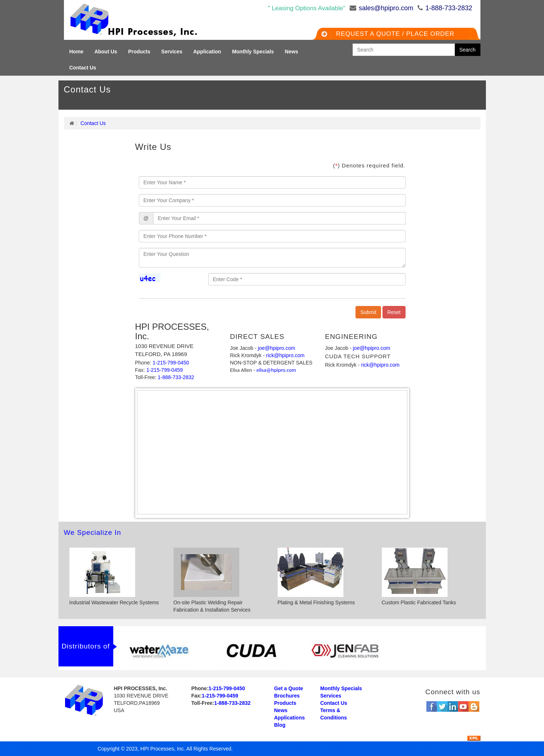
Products (139, 52)
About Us (106, 52)
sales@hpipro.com (386, 8)
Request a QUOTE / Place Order (393, 34)
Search (467, 50)
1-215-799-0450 (171, 363)
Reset (394, 312)
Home (77, 52)
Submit (368, 312)
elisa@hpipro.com (276, 370)
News (292, 52)
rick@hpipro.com (285, 355)
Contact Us (83, 68)
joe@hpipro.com (277, 348)
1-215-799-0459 (165, 370)
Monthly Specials (253, 52)
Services (172, 52)
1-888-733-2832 (449, 8)
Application (207, 52)
